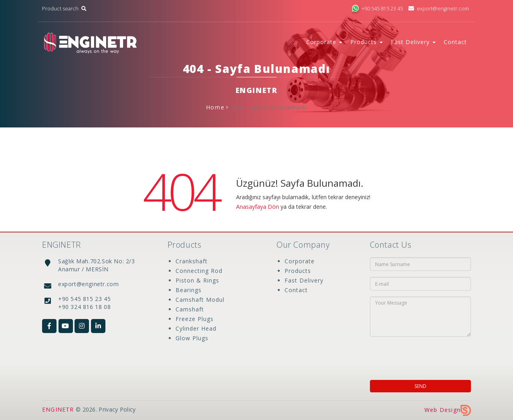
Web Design (448, 410)
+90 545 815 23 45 (377, 9)
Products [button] (367, 42)
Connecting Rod (199, 271)
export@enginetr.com (439, 9)
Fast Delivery (304, 280)
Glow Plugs (192, 338)
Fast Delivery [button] (413, 42)
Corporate (300, 261)
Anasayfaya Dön (258, 207)
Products (298, 271)
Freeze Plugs (195, 319)
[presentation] (422, 356)
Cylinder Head (196, 328)
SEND (420, 386)
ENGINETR (58, 409)
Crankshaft (192, 261)
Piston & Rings (197, 280)
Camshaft (190, 309)
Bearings (189, 290)
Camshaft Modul (200, 300)
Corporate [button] (324, 42)
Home (215, 107)
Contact (455, 42)
